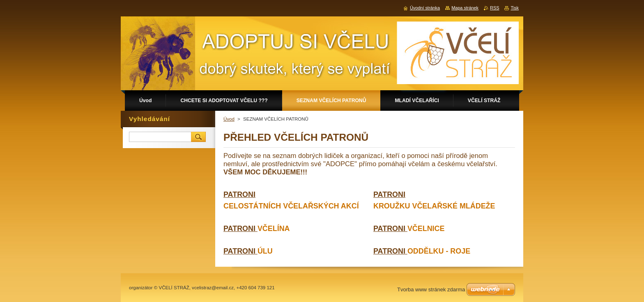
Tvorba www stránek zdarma (431, 289)
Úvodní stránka (425, 8)
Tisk (515, 8)
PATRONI (240, 229)
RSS (494, 8)
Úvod (229, 119)
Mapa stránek (465, 8)
